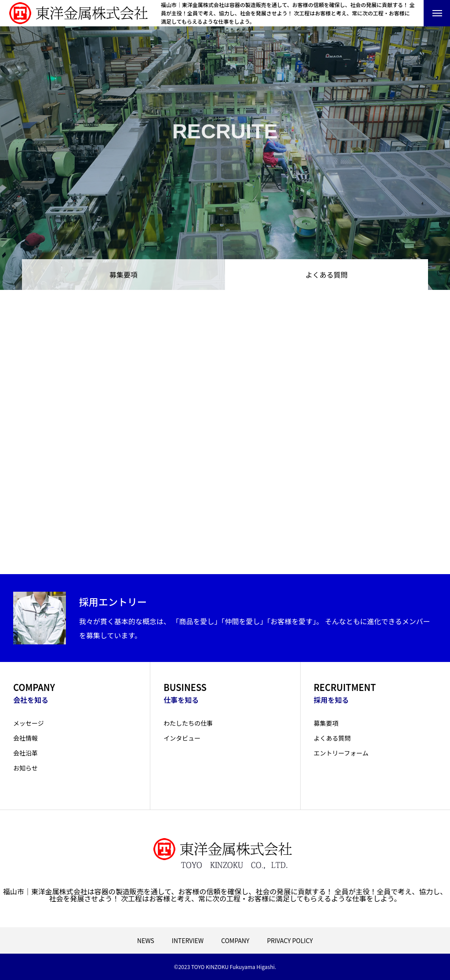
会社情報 (25, 738)
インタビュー (182, 738)
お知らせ (25, 768)
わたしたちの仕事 (188, 723)
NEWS (146, 940)
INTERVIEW (188, 940)
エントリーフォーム (341, 753)
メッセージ (29, 723)
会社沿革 (25, 753)
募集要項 (123, 275)
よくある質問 (332, 738)
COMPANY (235, 940)
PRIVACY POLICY (290, 940)
